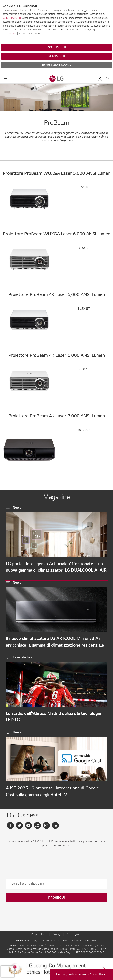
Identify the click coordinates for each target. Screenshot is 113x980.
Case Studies (22, 657)
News (17, 508)
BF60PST (84, 248)
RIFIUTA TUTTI (57, 56)
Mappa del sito (39, 934)
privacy (12, 34)
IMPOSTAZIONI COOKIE (57, 65)
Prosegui (56, 898)
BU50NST (84, 309)
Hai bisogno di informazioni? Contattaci (80, 975)
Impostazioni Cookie (30, 34)
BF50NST (84, 188)
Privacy (57, 934)
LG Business (23, 941)
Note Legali (73, 934)
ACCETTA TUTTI (12, 18)
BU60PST (84, 370)
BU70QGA (84, 430)
